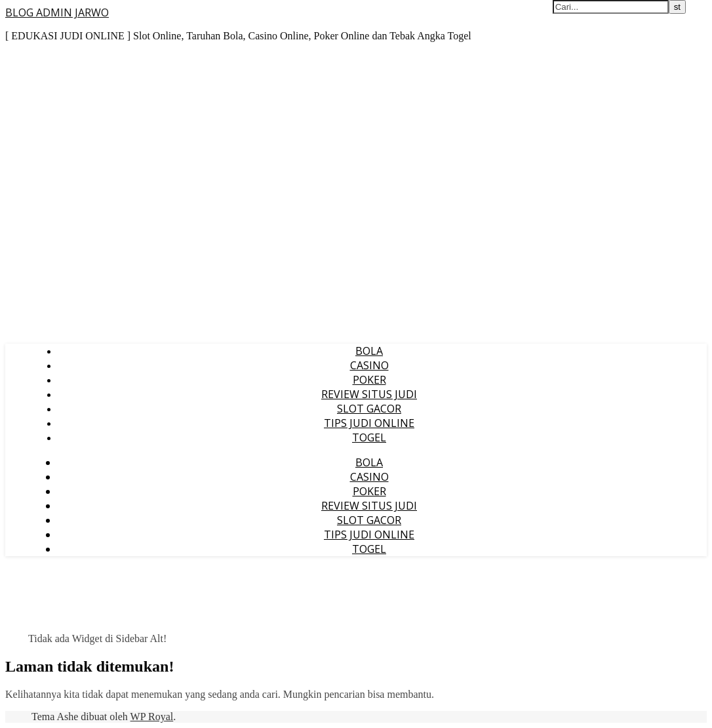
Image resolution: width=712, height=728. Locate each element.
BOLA (369, 351)
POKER (369, 380)
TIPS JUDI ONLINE (369, 423)
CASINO (369, 365)
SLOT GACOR (369, 409)
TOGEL (369, 437)
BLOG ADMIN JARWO (57, 12)
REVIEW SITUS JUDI (369, 394)
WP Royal (152, 717)
